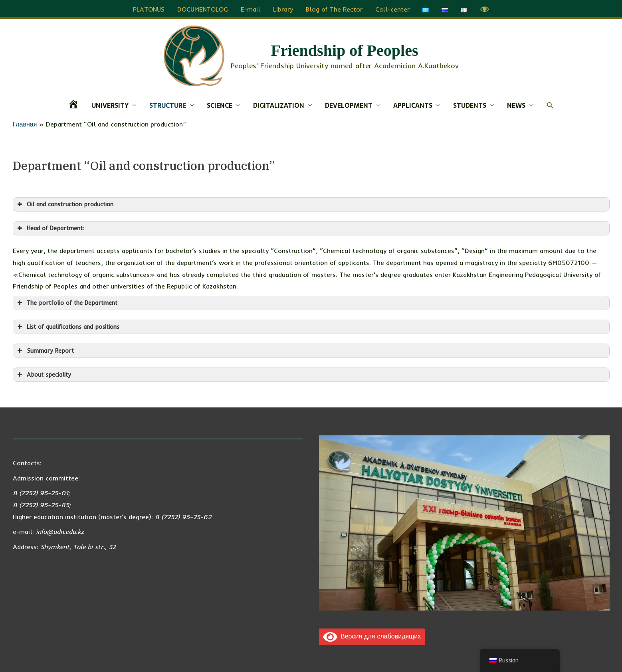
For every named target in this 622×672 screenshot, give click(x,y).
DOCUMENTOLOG (203, 8)
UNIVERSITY (110, 104)
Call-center (392, 8)
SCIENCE (220, 104)
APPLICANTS (413, 104)
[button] (550, 104)
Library (283, 8)
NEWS (516, 104)
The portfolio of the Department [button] (67, 302)
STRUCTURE (168, 104)
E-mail (251, 8)
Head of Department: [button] (50, 227)
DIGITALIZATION (279, 104)
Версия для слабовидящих (372, 635)
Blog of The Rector (334, 8)
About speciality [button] (43, 374)
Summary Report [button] (45, 350)
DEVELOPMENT (349, 104)
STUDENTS (470, 104)
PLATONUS (149, 8)
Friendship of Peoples (345, 49)
